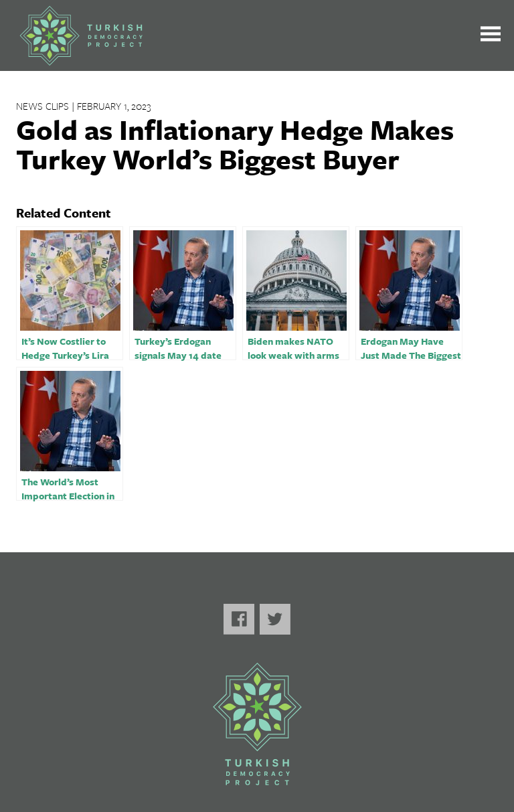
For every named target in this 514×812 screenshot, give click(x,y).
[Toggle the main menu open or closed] (491, 36)
